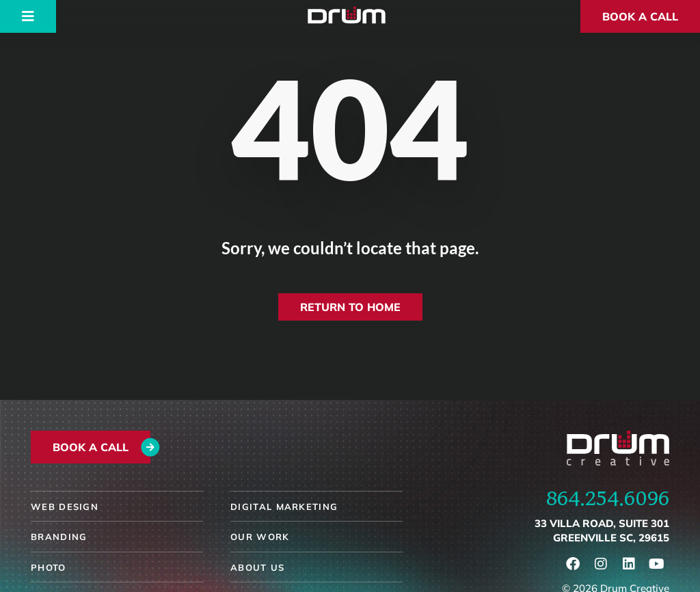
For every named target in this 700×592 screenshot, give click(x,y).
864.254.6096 (608, 498)
